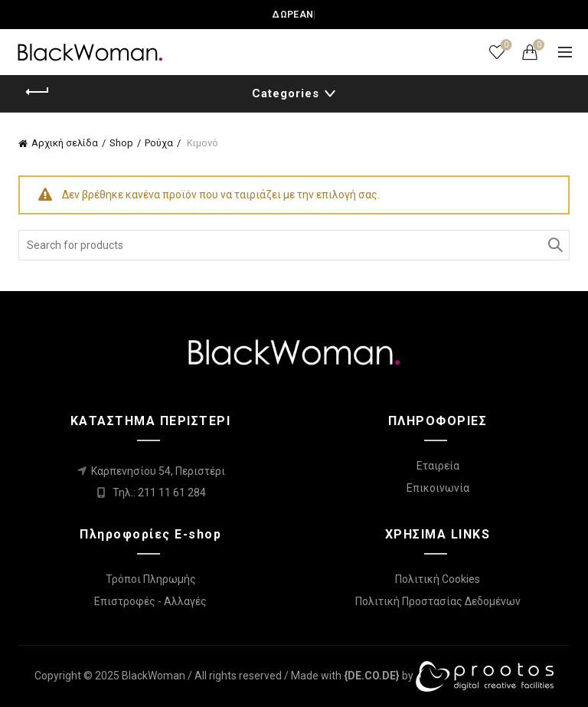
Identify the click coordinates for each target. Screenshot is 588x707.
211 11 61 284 (172, 493)
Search (554, 245)
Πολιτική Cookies (438, 579)
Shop (121, 143)
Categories (286, 93)
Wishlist (505, 46)
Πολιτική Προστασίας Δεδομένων (438, 601)
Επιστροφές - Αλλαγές (150, 601)
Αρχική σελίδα (65, 143)
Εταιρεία (438, 466)
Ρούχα (159, 143)
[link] (372, 676)
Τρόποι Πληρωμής (151, 579)
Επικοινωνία (438, 488)
